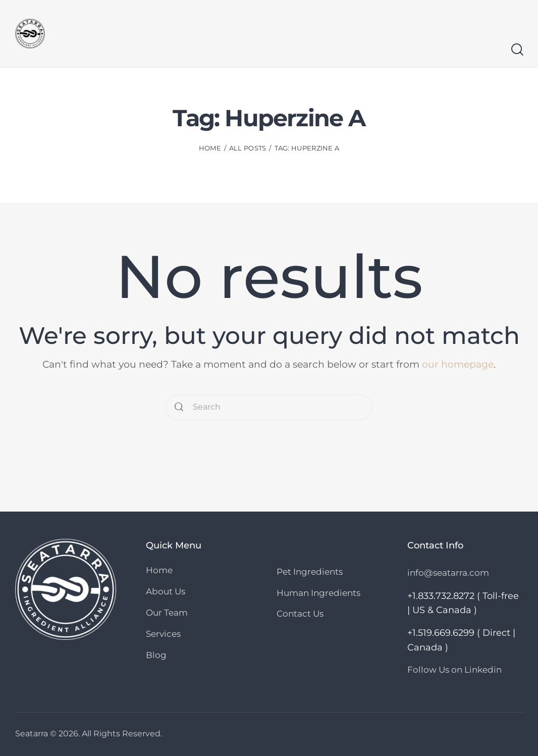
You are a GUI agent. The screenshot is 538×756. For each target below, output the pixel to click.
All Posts (248, 148)
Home (210, 148)
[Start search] (517, 50)
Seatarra (32, 733)
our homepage (458, 364)
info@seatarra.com (448, 573)
